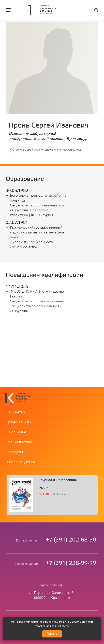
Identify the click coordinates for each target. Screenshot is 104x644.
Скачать (44, 484)
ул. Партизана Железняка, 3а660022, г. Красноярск (52, 586)
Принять (52, 634)
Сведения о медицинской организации (52, 616)
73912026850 (71, 531)
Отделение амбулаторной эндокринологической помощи (47, 150)
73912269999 (71, 554)
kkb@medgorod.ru (52, 609)
